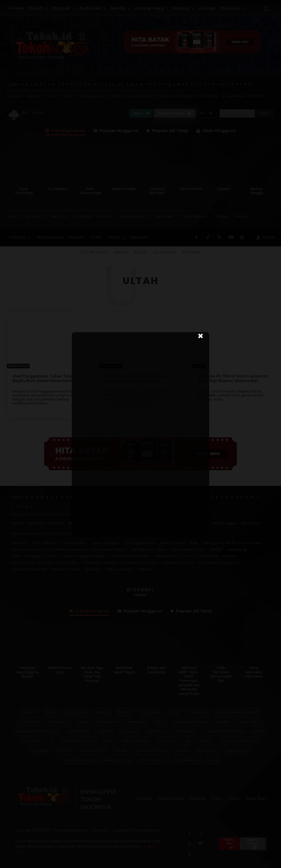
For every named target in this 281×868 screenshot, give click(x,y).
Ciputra (224, 189)
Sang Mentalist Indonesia (253, 672)
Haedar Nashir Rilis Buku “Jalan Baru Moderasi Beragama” (136, 378)
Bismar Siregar (257, 191)
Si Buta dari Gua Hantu (157, 670)
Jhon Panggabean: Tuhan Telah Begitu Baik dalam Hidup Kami (43, 378)
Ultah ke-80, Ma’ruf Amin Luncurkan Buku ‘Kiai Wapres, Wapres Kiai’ (233, 378)
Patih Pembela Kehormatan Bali (221, 674)
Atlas (140, 252)
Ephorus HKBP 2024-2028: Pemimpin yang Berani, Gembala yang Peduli (189, 681)
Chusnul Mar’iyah (157, 191)
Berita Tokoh (19, 366)
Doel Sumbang (24, 191)
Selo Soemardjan (91, 191)
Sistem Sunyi (94, 252)
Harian (199, 366)
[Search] (265, 113)
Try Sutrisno (57, 189)
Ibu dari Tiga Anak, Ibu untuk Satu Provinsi (92, 674)
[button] (266, 8)
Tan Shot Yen (191, 189)
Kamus (121, 252)
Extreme (192, 252)
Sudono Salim (124, 189)
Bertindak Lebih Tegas (124, 670)
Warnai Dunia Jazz (60, 670)
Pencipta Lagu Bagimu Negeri (27, 672)
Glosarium (165, 252)
